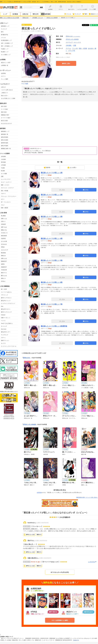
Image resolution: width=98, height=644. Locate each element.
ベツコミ (3, 321)
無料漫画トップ (5, 26)
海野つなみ (4, 227)
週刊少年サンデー (6, 332)
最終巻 (47, 168)
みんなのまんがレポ (6, 123)
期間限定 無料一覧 (6, 149)
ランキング (76, 14)
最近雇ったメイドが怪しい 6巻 (52, 282)
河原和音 (3, 239)
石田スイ (3, 221)
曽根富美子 (4, 261)
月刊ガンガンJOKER (29, 424)
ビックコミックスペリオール (9, 346)
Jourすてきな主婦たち (7, 323)
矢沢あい (3, 281)
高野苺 (3, 264)
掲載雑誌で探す (5, 115)
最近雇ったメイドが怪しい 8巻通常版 (54, 326)
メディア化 (72, 50)
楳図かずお (4, 230)
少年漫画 (3, 165)
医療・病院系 (5, 208)
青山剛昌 (3, 216)
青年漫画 (3, 162)
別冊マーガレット (6, 318)
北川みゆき (4, 244)
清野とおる (4, 258)
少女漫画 (3, 159)
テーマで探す (5, 109)
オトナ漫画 (4, 174)
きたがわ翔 (4, 241)
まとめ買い (72, 168)
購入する (86, 190)
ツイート (87, 25)
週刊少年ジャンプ (6, 301)
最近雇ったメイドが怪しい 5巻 (52, 260)
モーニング (4, 326)
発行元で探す (5, 121)
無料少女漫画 (5, 140)
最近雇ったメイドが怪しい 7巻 (52, 304)
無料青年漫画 (5, 143)
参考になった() (30, 535)
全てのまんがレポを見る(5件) (60, 572)
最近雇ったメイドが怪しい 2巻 (52, 195)
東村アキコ (4, 273)
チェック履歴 (5, 79)
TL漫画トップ (5, 49)
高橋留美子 (4, 267)
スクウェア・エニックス (73, 42)
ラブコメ (69, 48)
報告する (39, 535)
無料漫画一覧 (5, 134)
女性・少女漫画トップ (7, 43)
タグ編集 (25, 84)
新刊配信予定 (5, 35)
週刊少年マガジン (6, 309)
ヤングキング (5, 335)
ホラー (3, 199)
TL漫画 (3, 168)
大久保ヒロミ (5, 233)
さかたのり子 (5, 250)
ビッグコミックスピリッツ (8, 303)
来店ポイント (93, 14)
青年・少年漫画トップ (7, 46)
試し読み (62, 190)
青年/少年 (36, 14)
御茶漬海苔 (4, 236)
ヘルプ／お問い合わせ (7, 90)
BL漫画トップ (5, 52)
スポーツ (3, 194)
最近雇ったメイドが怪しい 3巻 (52, 217)
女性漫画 (3, 157)
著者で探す (4, 112)
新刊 (85, 14)
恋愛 (2, 176)
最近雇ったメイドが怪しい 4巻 (52, 238)
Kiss (2, 306)
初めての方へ (5, 96)
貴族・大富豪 (83, 48)
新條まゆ (3, 256)
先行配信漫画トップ (6, 40)
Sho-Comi (4, 329)
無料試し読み (66, 63)
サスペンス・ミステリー (7, 188)
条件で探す (4, 106)
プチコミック (5, 295)
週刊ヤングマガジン (6, 298)
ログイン (3, 76)
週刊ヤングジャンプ (6, 312)
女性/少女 (25, 14)
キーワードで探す (6, 118)
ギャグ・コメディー (6, 182)
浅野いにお (4, 219)
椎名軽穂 (3, 253)
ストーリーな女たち (6, 292)
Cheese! (3, 315)
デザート (3, 338)
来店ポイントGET (6, 63)
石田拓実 (3, 224)
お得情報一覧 (5, 65)
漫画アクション (5, 341)
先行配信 (15, 14)
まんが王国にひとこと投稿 (8, 98)
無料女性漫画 (5, 137)
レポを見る (92, 562)
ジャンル (67, 14)
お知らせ (3, 87)
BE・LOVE (4, 289)
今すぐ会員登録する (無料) (60, 620)
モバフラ (3, 343)
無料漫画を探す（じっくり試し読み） (87, 497)
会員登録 (3, 73)
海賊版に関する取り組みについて (9, 392)
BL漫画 (3, 171)
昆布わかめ (73, 36)
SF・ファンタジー (6, 202)
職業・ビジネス (5, 185)
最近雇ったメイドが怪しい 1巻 (52, 173)
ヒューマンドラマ (6, 179)
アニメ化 (75, 48)
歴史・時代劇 (5, 191)
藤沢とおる (4, 276)
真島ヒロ (3, 278)
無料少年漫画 (5, 146)
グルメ (3, 205)
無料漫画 (46, 14)
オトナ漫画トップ (6, 55)
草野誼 (3, 247)
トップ (5, 14)
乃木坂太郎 (4, 270)
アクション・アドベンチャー (9, 196)
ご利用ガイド (5, 93)
